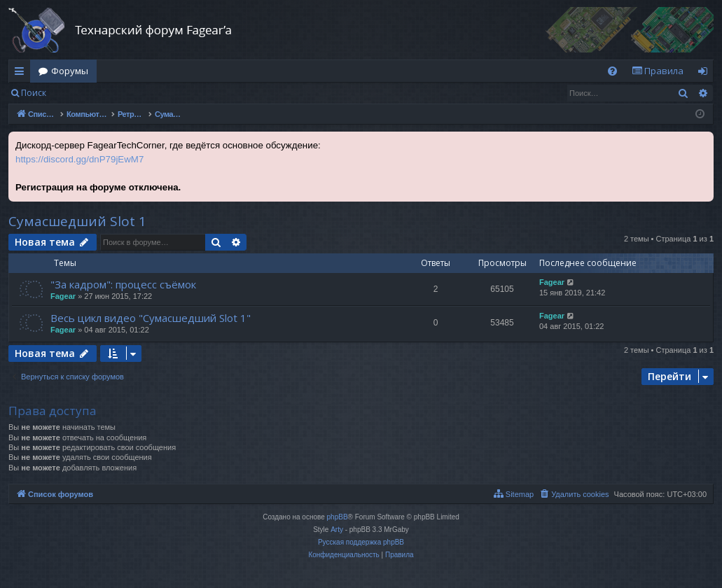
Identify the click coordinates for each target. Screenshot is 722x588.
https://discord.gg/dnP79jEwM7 (79, 159)
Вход (77, 93)
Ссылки (22, 73)
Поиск (34, 93)
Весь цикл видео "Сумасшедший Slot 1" (151, 318)
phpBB (338, 517)
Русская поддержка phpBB (361, 542)
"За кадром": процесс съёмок (123, 284)
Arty (337, 530)
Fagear (63, 296)
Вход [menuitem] (706, 73)
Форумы (70, 71)
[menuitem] (612, 71)
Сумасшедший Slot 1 (77, 221)
